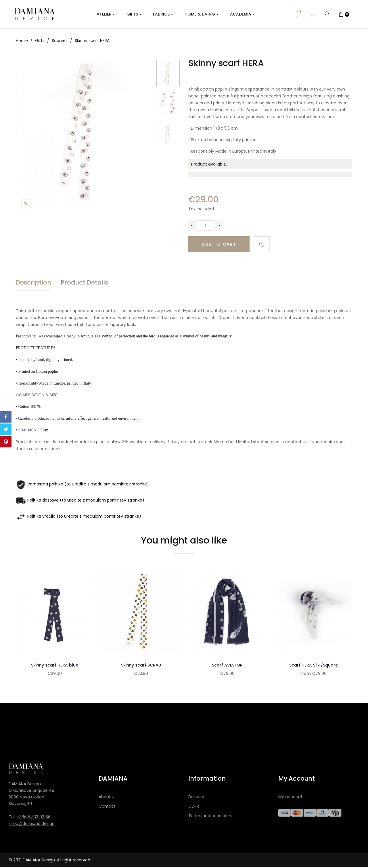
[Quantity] (206, 225)
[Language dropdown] (303, 14)
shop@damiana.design (32, 824)
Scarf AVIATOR (227, 665)
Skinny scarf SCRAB (141, 665)
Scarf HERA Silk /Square (314, 665)
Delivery (196, 797)
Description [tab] (33, 282)
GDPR (194, 807)
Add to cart (219, 244)
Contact (107, 807)
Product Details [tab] (84, 282)
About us (108, 797)
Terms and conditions (210, 816)
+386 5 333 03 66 (34, 817)
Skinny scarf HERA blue (55, 665)
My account (290, 797)
